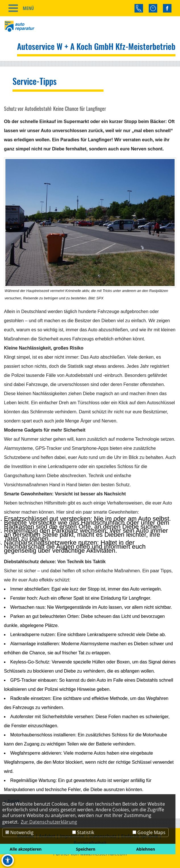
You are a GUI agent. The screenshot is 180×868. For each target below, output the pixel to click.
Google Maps (149, 832)
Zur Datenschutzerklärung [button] (49, 822)
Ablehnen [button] (146, 849)
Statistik (83, 832)
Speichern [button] (86, 849)
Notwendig (19, 832)
